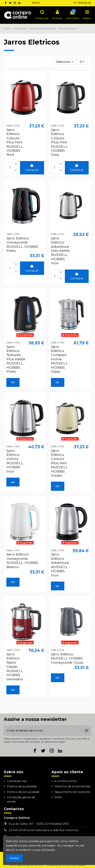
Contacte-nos (17, 781)
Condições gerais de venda (21, 799)
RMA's (36, 3)
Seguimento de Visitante (72, 792)
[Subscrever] (87, 730)
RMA (58, 797)
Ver (13, 382)
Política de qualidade (22, 786)
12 (82, 62)
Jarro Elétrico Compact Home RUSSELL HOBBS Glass (59, 359)
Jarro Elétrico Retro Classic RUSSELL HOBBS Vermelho (15, 667)
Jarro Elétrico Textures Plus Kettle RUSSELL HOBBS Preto (16, 359)
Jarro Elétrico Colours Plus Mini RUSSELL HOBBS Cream (59, 463)
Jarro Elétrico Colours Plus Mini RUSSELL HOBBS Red (15, 142)
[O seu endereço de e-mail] (43, 730)
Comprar (32, 168)
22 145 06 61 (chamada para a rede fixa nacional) (44, 830)
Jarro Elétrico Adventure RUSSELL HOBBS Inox (60, 565)
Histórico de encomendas (72, 786)
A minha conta (65, 781)
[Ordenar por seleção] (65, 62)
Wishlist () (82, 3)
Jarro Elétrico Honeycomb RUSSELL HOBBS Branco (22, 560)
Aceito (14, 858)
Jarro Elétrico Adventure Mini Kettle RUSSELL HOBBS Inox (60, 251)
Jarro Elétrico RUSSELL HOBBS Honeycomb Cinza (67, 658)
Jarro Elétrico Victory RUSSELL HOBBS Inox (15, 461)
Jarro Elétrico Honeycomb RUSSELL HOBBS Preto (22, 244)
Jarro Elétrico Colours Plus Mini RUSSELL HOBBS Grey (59, 142)
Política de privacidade (23, 792)
